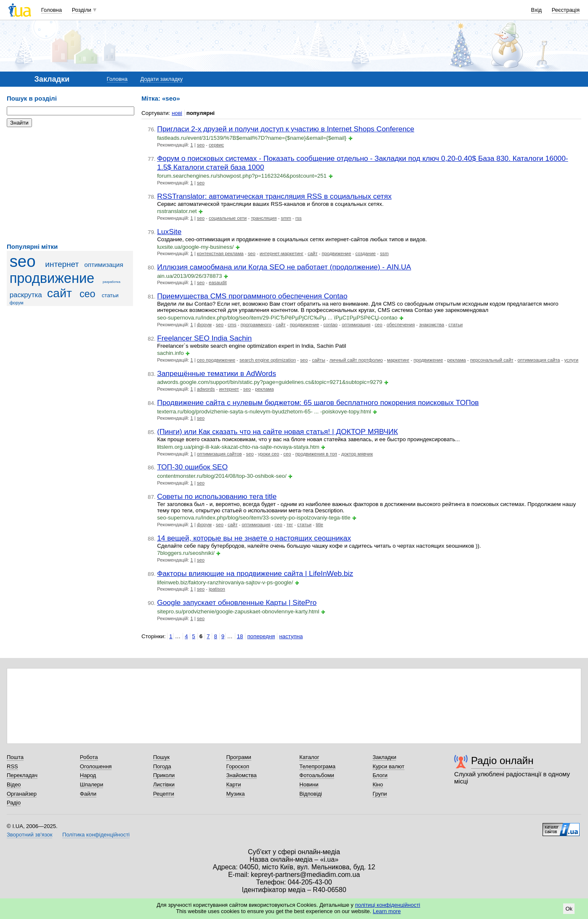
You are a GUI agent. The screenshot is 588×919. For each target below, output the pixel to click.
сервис (216, 145)
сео (87, 294)
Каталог (309, 757)
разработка (112, 282)
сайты (318, 360)
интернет (62, 264)
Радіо (14, 803)
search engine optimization (268, 360)
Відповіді (311, 794)
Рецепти (164, 794)
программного (256, 325)
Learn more (387, 911)
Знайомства (241, 775)
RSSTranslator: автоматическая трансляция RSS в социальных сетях (274, 196)
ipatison (217, 589)
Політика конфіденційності (96, 835)
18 (240, 636)
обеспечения (400, 325)
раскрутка (26, 295)
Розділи (82, 10)
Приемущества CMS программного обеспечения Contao (252, 296)
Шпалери (92, 784)
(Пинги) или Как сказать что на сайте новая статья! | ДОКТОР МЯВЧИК (277, 432)
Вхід (537, 10)
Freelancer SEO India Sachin (204, 338)
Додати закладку (161, 79)
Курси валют (388, 766)
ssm (384, 253)
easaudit (218, 282)
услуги (571, 360)
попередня (261, 636)
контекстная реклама (220, 253)
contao (330, 325)
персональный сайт (492, 360)
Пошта (15, 757)
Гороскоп (237, 766)
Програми (238, 757)
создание (365, 253)
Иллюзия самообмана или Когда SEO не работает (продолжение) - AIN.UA (284, 267)
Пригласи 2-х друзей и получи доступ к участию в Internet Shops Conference (286, 129)
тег (290, 525)
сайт (60, 293)
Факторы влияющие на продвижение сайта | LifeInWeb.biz (255, 573)
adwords (206, 389)
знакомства (432, 325)
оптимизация (104, 265)
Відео (14, 784)
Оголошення (96, 766)
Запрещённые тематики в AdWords (217, 373)
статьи (110, 295)
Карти (233, 784)
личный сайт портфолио (356, 360)
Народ (88, 775)
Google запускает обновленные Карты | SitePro (237, 602)
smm (286, 218)
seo (23, 261)
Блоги (380, 775)
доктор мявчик (357, 454)
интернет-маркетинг (282, 253)
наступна (291, 636)
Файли (88, 794)
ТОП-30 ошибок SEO (192, 467)
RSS (12, 766)
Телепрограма (317, 766)
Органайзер (22, 794)
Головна (52, 10)
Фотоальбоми (317, 775)
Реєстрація (566, 10)
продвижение (52, 278)
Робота (89, 757)
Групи (380, 794)
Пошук (161, 757)
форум (17, 303)
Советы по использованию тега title (217, 496)
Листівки (164, 784)
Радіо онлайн (502, 761)
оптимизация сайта (539, 360)
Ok (569, 909)
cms (232, 325)
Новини (309, 784)
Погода (162, 766)
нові (177, 113)
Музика (235, 794)
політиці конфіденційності (387, 905)
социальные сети (228, 218)
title (319, 525)
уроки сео (269, 454)
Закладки (384, 757)
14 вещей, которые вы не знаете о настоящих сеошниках (254, 538)
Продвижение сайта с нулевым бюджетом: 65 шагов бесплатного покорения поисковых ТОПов (318, 402)
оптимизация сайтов (220, 454)
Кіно (378, 784)
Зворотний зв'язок (29, 835)
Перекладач (22, 775)
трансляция (264, 218)
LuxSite (169, 232)
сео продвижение (216, 360)
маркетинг (398, 360)
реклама (456, 360)
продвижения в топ (316, 454)
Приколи (164, 775)
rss (299, 218)
